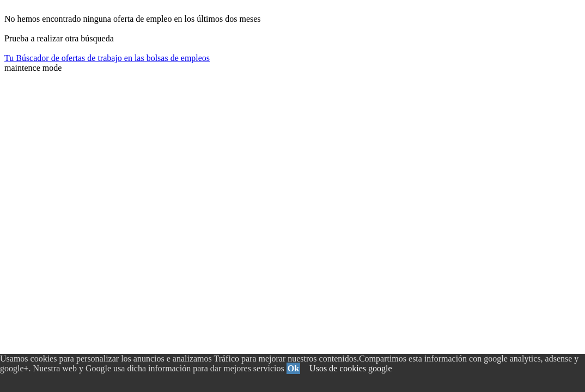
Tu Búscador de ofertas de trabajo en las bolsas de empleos (107, 58)
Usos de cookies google (351, 368)
